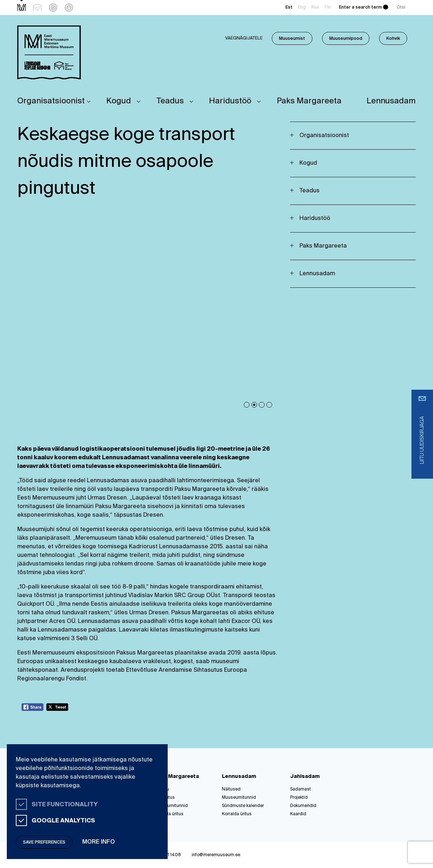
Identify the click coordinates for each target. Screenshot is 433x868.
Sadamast (301, 789)
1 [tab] (247, 405)
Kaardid (298, 814)
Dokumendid (303, 806)
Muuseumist (292, 39)
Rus (315, 8)
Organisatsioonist (51, 101)
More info (99, 842)
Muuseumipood (346, 39)
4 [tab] (269, 405)
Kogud (119, 101)
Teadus (170, 101)
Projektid (299, 798)
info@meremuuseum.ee (216, 855)
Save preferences (44, 843)
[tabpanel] (148, 317)
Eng (302, 8)
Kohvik (393, 39)
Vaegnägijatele (244, 38)
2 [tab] (254, 405)
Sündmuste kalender (243, 806)
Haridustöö (230, 101)
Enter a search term (360, 8)
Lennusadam (391, 101)
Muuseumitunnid (171, 806)
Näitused (231, 789)
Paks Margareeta (309, 101)
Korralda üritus (169, 814)
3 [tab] (262, 405)
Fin (328, 8)
